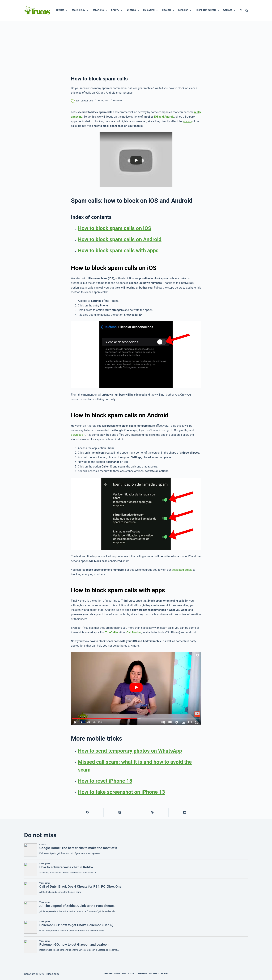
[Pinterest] (152, 812)
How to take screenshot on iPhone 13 (121, 792)
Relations (100, 10)
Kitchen (169, 10)
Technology (81, 10)
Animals (133, 10)
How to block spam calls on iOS (115, 228)
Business (186, 10)
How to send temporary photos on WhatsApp (130, 751)
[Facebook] (87, 812)
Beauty (117, 10)
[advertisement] (136, 47)
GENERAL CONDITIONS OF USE (119, 974)
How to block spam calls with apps (118, 250)
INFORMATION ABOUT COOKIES (153, 974)
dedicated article (182, 570)
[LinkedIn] (185, 812)
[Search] (247, 11)
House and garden (208, 10)
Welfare (230, 10)
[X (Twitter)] (120, 812)
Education (151, 10)
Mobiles (117, 101)
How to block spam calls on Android (120, 239)
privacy (187, 121)
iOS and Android (164, 117)
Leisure (63, 10)
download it (78, 435)
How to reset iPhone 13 (105, 781)
